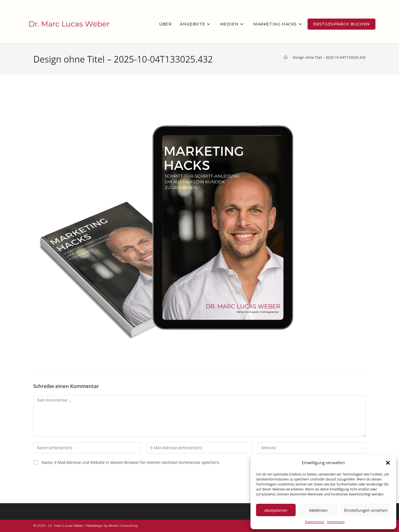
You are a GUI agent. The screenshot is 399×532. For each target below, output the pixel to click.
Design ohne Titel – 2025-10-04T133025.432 (329, 57)
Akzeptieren (276, 510)
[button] (388, 463)
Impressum (336, 522)
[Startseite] (286, 57)
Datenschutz (314, 522)
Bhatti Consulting (123, 525)
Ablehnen (318, 510)
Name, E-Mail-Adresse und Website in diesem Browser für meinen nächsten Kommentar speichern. (131, 462)
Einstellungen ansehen (366, 510)
